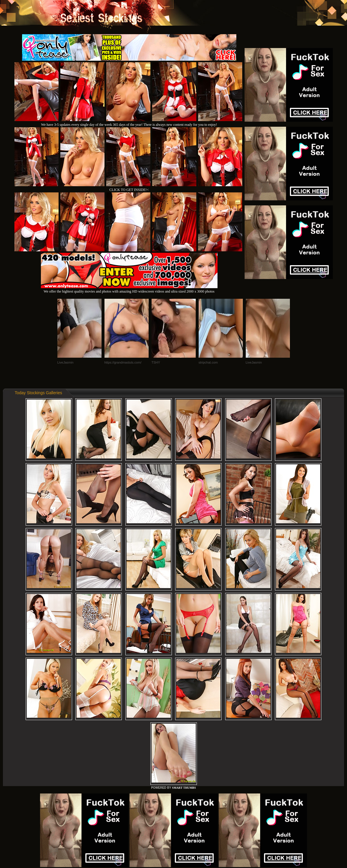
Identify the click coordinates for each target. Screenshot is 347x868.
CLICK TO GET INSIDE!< (129, 190)
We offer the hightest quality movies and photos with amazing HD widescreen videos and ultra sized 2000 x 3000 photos (129, 289)
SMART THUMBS (184, 788)
